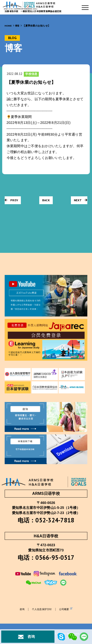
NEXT (80, 200)
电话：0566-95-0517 (46, 558)
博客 (18, 26)
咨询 (21, 610)
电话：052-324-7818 (46, 520)
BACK (46, 200)
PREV (12, 200)
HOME (8, 26)
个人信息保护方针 (42, 610)
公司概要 (67, 610)
